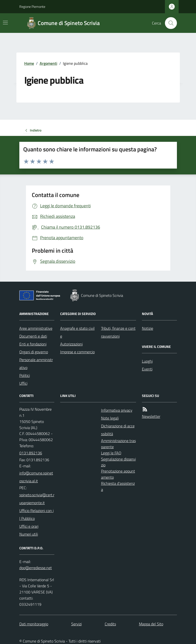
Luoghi (147, 361)
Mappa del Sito (151, 624)
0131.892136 (31, 453)
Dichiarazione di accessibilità (118, 430)
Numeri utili (29, 534)
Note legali (110, 418)
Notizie (148, 328)
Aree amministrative (36, 328)
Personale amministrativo (36, 364)
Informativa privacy (117, 410)
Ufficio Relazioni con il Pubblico (36, 514)
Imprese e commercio (77, 352)
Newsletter (151, 416)
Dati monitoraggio (34, 624)
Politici (25, 375)
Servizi (76, 624)
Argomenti (48, 63)
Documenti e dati (33, 336)
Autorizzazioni (71, 344)
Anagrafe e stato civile (77, 332)
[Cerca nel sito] (169, 23)
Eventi (147, 369)
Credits (110, 624)
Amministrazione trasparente (118, 444)
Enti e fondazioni (33, 344)
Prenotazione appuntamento (118, 474)
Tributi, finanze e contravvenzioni (118, 332)
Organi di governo (34, 352)
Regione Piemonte (32, 7)
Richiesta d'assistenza (118, 486)
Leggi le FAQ (111, 453)
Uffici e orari (29, 526)
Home (29, 63)
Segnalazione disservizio (118, 462)
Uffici (23, 383)
